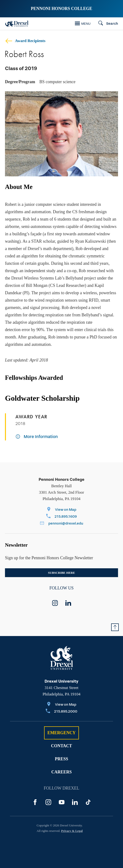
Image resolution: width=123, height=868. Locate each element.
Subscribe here (62, 573)
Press (61, 759)
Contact (61, 746)
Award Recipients (25, 41)
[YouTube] (62, 802)
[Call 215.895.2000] (61, 712)
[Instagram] (48, 802)
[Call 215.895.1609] (62, 517)
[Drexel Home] (17, 24)
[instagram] (55, 603)
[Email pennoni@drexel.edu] (62, 524)
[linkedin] (68, 603)
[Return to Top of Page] (115, 627)
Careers (61, 772)
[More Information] (37, 437)
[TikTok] (88, 802)
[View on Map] (62, 510)
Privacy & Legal (72, 831)
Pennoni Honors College (61, 9)
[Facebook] (35, 802)
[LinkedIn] (75, 802)
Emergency (61, 733)
